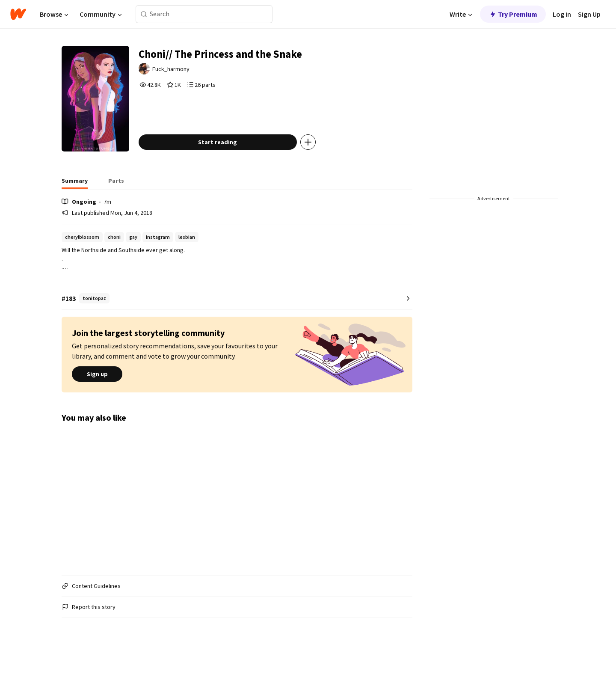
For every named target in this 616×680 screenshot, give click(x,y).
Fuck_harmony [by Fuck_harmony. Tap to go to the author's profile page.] (185, 71)
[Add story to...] (320, 160)
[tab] (75, 201)
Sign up (97, 392)
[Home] (18, 14)
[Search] (144, 14)
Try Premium (513, 14)
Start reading (230, 160)
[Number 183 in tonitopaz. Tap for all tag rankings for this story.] (237, 316)
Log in (562, 14)
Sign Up (589, 14)
